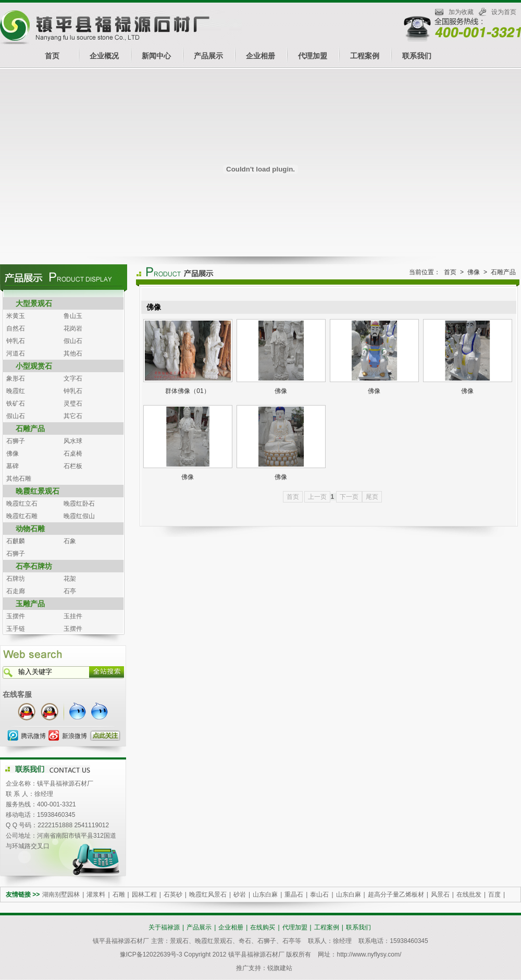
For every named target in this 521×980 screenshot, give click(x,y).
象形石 (16, 378)
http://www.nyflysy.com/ (369, 954)
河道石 (16, 353)
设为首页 (504, 12)
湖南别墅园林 (61, 895)
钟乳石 (16, 341)
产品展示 (208, 56)
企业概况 (104, 56)
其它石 (73, 416)
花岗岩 (73, 328)
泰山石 (319, 895)
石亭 (70, 591)
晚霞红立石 (22, 504)
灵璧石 (73, 403)
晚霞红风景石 (208, 895)
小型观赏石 (34, 366)
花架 (70, 579)
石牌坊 (16, 579)
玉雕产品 (30, 604)
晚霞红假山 (79, 516)
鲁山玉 (73, 316)
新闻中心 (156, 56)
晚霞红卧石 (79, 504)
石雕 (119, 895)
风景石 (440, 895)
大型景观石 (34, 303)
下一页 (349, 497)
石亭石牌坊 (34, 566)
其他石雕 (19, 479)
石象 (70, 541)
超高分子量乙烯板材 (396, 895)
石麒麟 (16, 541)
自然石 (16, 328)
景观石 (179, 941)
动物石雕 (30, 529)
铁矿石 (16, 403)
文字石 (73, 378)
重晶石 (294, 895)
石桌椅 (73, 454)
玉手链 (16, 629)
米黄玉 (16, 316)
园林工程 (144, 895)
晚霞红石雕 (22, 516)
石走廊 (16, 591)
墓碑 (13, 466)
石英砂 (173, 895)
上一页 (317, 497)
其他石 (73, 353)
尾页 (372, 497)
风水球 (73, 441)
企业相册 (260, 56)
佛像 (13, 454)
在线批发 (469, 895)
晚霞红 (16, 391)
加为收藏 (461, 12)
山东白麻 (265, 895)
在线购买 (263, 927)
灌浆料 (96, 895)
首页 (52, 56)
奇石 (245, 941)
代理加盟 (313, 56)
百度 (494, 895)
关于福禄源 (164, 927)
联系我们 (417, 56)
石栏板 (73, 466)
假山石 (73, 341)
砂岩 (240, 895)
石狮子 (16, 441)
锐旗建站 (280, 968)
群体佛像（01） (187, 391)
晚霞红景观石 (38, 491)
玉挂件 (73, 616)
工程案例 (365, 56)
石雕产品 (30, 428)
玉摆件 (16, 616)
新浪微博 (75, 736)
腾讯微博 (33, 736)
